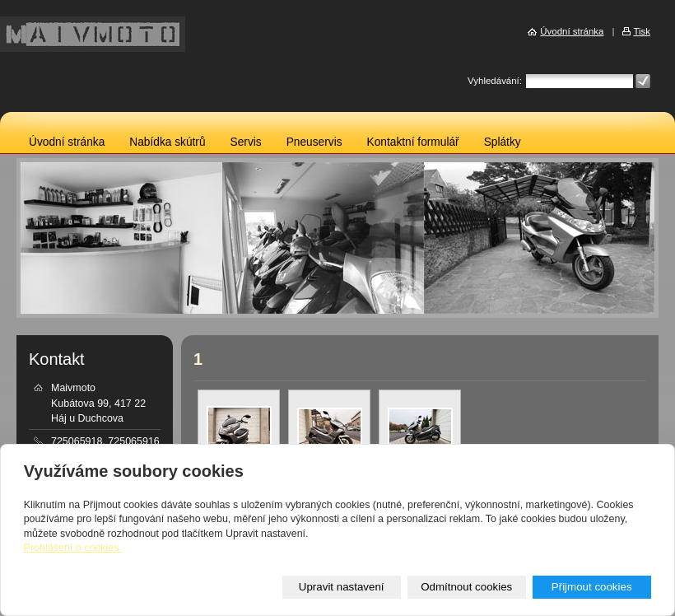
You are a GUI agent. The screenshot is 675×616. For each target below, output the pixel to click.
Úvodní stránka (67, 142)
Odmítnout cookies (466, 587)
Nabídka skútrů (167, 142)
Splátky (503, 142)
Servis (246, 142)
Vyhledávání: (495, 81)
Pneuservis (314, 142)
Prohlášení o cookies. (73, 548)
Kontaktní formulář (413, 142)
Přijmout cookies (592, 587)
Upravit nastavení (342, 587)
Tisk (642, 31)
